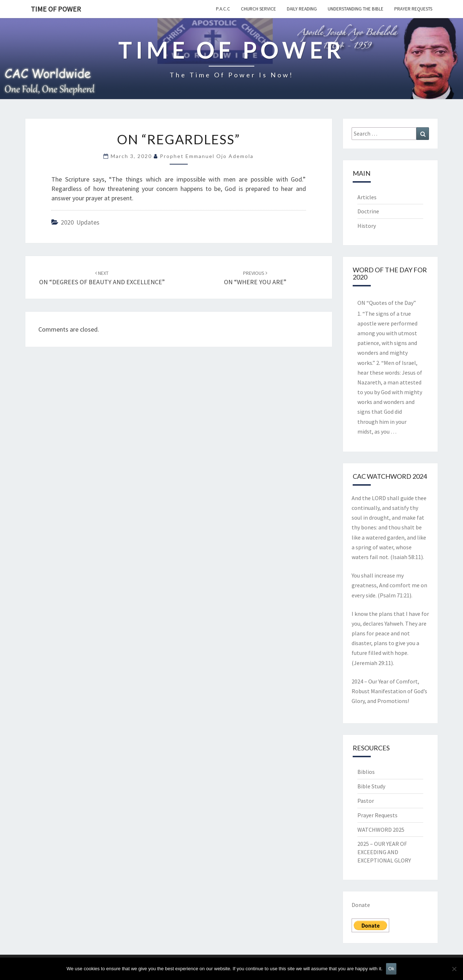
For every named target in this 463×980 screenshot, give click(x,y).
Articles (367, 197)
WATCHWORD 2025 (381, 830)
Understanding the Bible (356, 9)
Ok (391, 969)
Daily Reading (302, 9)
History (367, 226)
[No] (454, 969)
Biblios (366, 772)
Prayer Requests (413, 9)
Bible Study (371, 786)
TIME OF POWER (56, 9)
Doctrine (368, 211)
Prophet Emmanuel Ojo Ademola (207, 156)
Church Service (258, 9)
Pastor (366, 801)
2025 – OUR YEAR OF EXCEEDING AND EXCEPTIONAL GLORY (384, 852)
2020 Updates (80, 222)
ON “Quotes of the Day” (387, 303)
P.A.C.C (223, 9)
